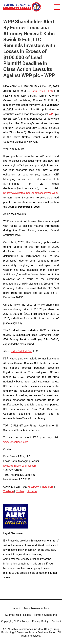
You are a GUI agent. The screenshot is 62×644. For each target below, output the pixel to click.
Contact (56, 621)
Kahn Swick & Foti (42, 91)
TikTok (20, 491)
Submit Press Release (18, 615)
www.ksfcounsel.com (16, 442)
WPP (52, 114)
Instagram (48, 487)
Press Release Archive (36, 608)
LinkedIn (32, 491)
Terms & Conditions (45, 615)
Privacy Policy (40, 621)
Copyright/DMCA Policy (15, 621)
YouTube (8, 491)
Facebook (33, 487)
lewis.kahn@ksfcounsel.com (20, 466)
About (17, 608)
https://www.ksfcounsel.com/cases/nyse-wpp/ (31, 193)
